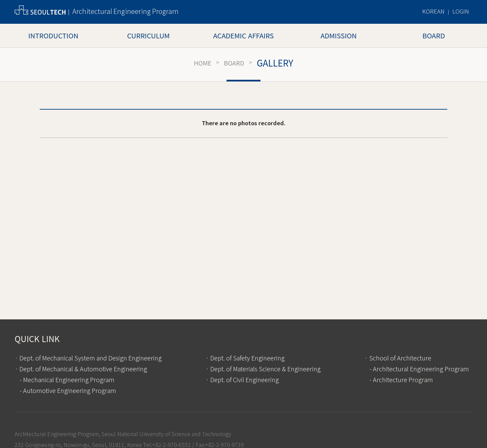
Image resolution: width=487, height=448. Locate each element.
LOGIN (461, 12)
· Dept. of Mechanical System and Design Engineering (88, 358)
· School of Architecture (398, 358)
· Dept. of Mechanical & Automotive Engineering (81, 369)
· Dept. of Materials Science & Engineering (263, 369)
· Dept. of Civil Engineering (242, 380)
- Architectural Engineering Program (419, 369)
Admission (339, 35)
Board (434, 35)
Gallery (275, 63)
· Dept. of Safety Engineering (245, 358)
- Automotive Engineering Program (68, 391)
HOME (203, 63)
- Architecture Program (401, 380)
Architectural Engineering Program (125, 12)
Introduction (53, 35)
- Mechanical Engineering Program (67, 380)
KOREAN (433, 12)
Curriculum (148, 35)
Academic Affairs (244, 35)
